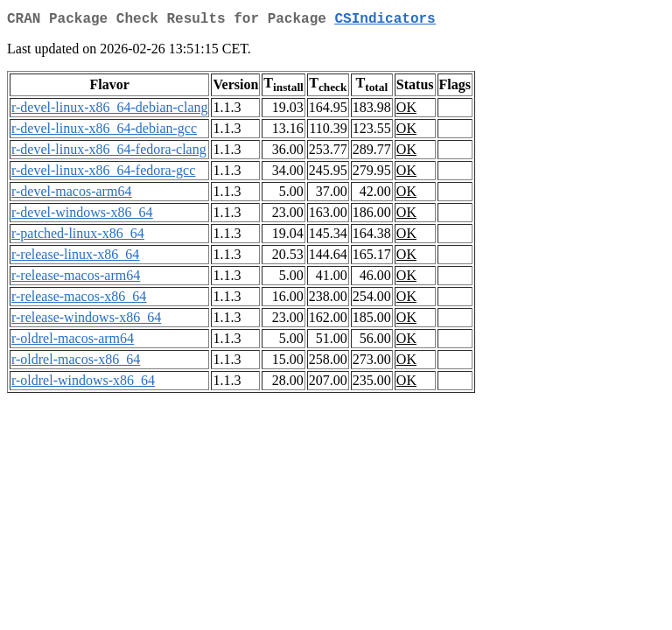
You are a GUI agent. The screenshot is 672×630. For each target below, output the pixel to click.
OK (406, 111)
